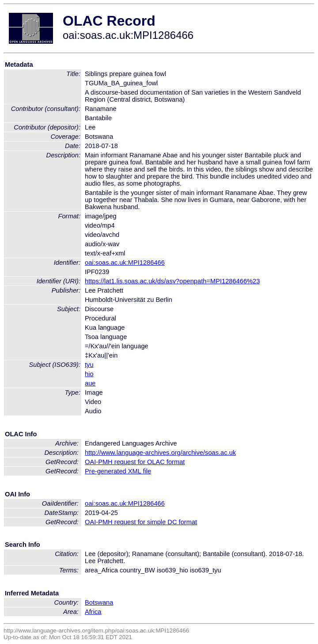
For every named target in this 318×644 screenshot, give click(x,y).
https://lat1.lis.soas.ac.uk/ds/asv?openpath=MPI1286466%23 (172, 281)
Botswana (99, 602)
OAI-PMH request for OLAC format (135, 462)
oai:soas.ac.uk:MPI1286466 (125, 263)
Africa (93, 612)
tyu (89, 365)
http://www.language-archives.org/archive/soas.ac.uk (160, 453)
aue (90, 383)
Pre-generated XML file (118, 471)
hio (89, 374)
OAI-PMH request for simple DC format (141, 522)
